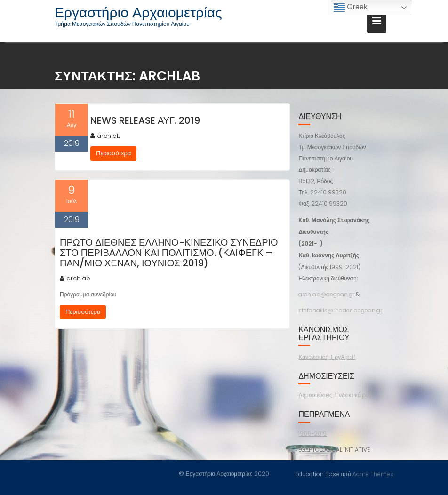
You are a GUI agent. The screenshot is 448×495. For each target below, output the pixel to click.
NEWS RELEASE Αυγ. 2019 (145, 120)
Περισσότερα (113, 153)
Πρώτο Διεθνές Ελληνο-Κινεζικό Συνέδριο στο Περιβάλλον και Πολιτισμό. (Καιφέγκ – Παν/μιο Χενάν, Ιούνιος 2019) (169, 253)
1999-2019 (312, 434)
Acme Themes (373, 474)
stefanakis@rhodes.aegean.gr (340, 310)
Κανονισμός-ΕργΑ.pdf (327, 357)
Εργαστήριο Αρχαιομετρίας (138, 13)
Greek (351, 8)
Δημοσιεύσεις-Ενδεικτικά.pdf (335, 395)
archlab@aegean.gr (326, 294)
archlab (106, 136)
